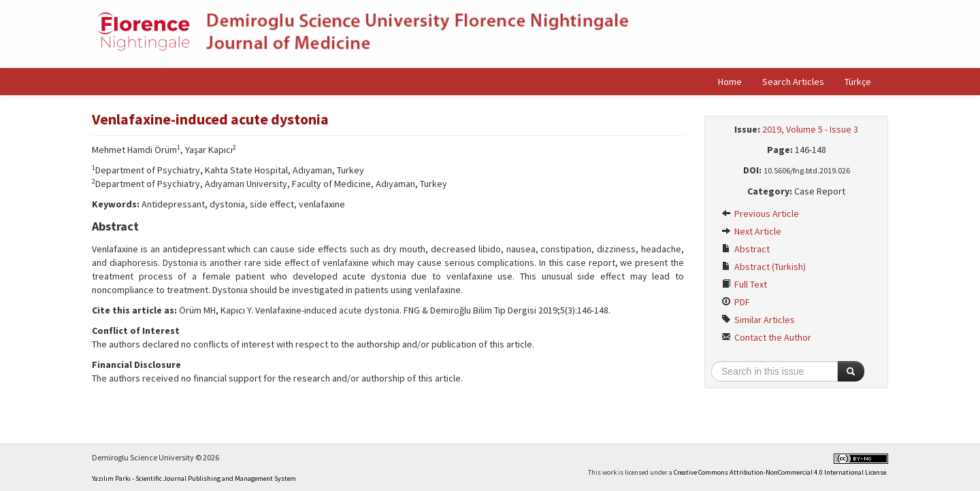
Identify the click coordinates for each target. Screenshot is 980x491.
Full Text (744, 284)
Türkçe (858, 82)
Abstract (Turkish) (764, 267)
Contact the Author (766, 337)
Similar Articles (758, 320)
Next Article (751, 231)
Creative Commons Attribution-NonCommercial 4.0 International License (780, 472)
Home (730, 82)
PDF (736, 302)
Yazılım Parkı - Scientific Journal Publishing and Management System (194, 478)
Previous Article (760, 214)
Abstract (746, 249)
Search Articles (793, 82)
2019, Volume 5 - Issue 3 (810, 129)
